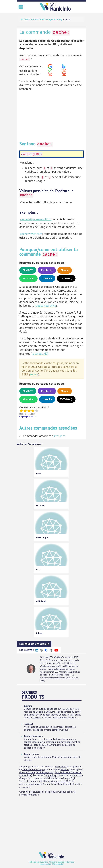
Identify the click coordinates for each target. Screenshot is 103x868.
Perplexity (47, 270)
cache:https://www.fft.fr (36, 219)
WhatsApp (28, 278)
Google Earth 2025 (61, 781)
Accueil (25, 19)
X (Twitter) (66, 278)
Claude (65, 270)
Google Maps (51, 775)
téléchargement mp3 (33, 769)
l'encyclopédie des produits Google (48, 792)
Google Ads (49, 784)
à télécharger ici (45, 772)
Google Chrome (27, 772)
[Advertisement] (52, 114)
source (34, 374)
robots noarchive (45, 306)
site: (56, 436)
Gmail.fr (65, 769)
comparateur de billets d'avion (46, 778)
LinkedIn (47, 278)
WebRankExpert (61, 657)
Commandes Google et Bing (47, 19)
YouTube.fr (60, 766)
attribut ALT (40, 354)
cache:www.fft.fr (31, 234)
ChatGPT (28, 270)
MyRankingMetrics (58, 678)
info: (63, 436)
